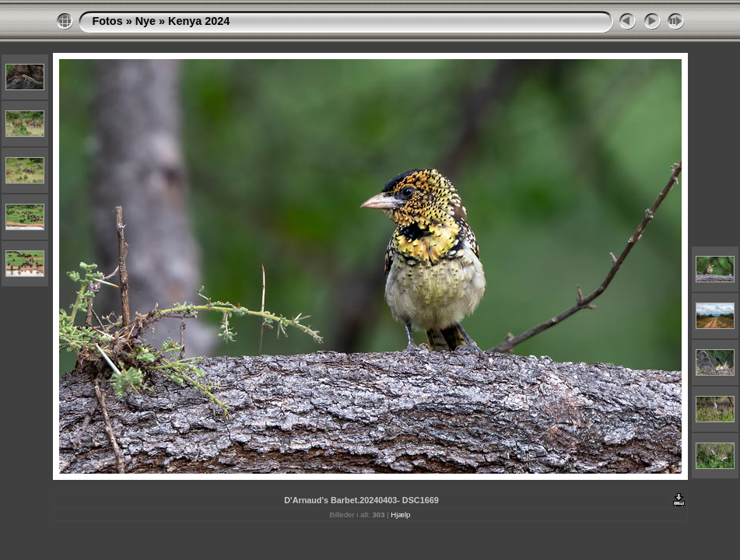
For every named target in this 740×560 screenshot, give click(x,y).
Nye (146, 21)
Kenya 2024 (199, 21)
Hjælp (400, 514)
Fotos (108, 21)
